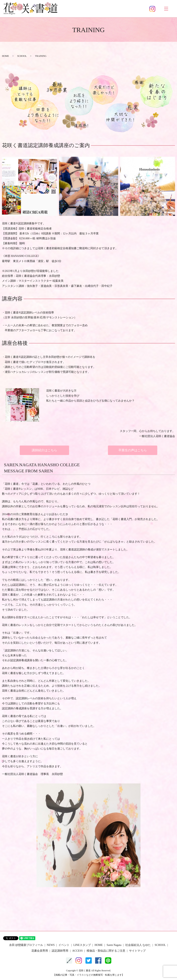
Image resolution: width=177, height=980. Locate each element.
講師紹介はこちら (44, 450)
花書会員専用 (40, 951)
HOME (5, 56)
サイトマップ (137, 951)
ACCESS (77, 951)
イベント (64, 945)
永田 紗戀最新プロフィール (26, 945)
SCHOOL (22, 56)
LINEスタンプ (82, 945)
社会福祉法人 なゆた (138, 945)
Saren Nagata (114, 945)
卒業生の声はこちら (133, 450)
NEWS (51, 945)
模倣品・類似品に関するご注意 (106, 951)
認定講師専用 (60, 951)
